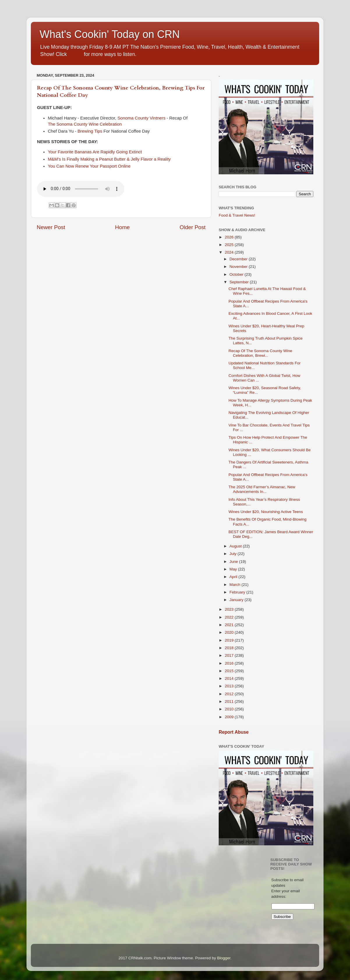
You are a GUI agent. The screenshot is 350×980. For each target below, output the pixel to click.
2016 (230, 663)
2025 (230, 245)
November (239, 267)
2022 (230, 617)
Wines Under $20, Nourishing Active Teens (266, 512)
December (239, 259)
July (234, 554)
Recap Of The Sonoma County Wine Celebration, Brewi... (260, 353)
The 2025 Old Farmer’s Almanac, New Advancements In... (262, 489)
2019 (230, 640)
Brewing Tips (90, 131)
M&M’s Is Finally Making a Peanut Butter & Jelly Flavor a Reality (109, 159)
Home (122, 227)
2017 (230, 655)
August (236, 546)
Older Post (193, 227)
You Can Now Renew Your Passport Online (90, 166)
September (240, 282)
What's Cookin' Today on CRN (110, 34)
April (234, 577)
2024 (230, 252)
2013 (230, 686)
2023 (230, 609)
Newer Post (51, 227)
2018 (230, 648)
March (235, 585)
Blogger (224, 958)
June (234, 562)
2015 (230, 671)
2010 (230, 709)
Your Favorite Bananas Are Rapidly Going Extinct (95, 152)
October (237, 274)
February (238, 592)
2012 (230, 694)
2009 (230, 717)
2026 (230, 237)
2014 (230, 678)
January (237, 600)
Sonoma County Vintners (141, 118)
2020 (230, 632)
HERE (75, 54)
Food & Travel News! (237, 215)
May (234, 569)
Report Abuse (234, 732)
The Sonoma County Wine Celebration (86, 124)
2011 (230, 701)
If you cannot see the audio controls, (81, 189)
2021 (230, 625)
